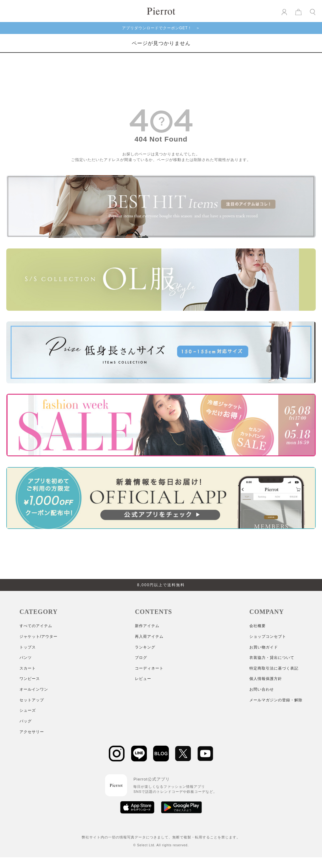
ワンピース (30, 679)
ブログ (141, 658)
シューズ (28, 710)
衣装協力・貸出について (272, 658)
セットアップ (32, 700)
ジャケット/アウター (39, 637)
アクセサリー (32, 732)
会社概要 (258, 626)
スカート (28, 668)
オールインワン (34, 689)
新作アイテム (147, 626)
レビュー (143, 679)
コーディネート (149, 668)
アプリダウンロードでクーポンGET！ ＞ (161, 28)
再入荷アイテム (149, 637)
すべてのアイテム (36, 626)
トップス (28, 647)
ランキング (145, 647)
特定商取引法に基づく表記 (274, 668)
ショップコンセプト (268, 637)
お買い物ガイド (264, 647)
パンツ (26, 658)
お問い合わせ (262, 689)
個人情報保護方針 (266, 679)
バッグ (26, 721)
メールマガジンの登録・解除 (276, 700)
